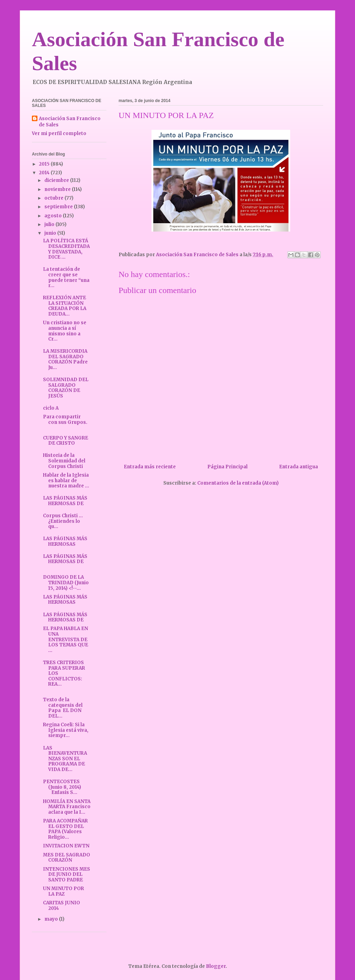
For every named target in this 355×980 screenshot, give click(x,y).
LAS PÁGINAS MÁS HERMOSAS (65, 541)
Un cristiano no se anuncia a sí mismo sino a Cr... (65, 331)
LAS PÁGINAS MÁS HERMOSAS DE (65, 501)
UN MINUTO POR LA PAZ (63, 891)
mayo (52, 919)
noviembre (58, 189)
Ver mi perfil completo (59, 133)
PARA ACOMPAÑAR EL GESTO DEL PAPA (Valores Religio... (65, 829)
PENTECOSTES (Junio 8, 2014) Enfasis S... (66, 787)
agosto (54, 216)
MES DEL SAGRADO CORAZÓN (67, 858)
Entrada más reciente (150, 467)
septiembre (59, 207)
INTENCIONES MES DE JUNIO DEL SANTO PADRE (67, 874)
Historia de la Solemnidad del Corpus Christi (64, 461)
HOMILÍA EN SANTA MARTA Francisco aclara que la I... (67, 807)
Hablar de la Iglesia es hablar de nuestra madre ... (66, 480)
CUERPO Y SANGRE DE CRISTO (66, 441)
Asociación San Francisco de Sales (70, 122)
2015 (45, 164)
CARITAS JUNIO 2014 (62, 906)
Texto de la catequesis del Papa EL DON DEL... (63, 708)
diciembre (57, 180)
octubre (54, 198)
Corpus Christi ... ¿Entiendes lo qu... (63, 521)
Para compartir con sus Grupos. (65, 420)
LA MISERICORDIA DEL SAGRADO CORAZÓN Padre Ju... (65, 359)
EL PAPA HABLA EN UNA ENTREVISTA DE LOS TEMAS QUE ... (66, 639)
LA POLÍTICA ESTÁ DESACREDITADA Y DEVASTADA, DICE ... (66, 249)
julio (50, 224)
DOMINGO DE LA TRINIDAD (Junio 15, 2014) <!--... (66, 583)
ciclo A (51, 408)
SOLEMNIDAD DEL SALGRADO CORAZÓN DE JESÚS (66, 388)
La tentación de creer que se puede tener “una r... (66, 277)
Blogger (216, 966)
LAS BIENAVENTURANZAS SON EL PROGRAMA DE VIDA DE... (65, 759)
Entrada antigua (298, 467)
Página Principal (227, 467)
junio (51, 233)
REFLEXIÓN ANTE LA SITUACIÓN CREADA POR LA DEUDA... (65, 306)
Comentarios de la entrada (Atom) (238, 483)
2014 (45, 173)
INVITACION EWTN (66, 846)
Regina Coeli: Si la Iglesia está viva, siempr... (66, 730)
